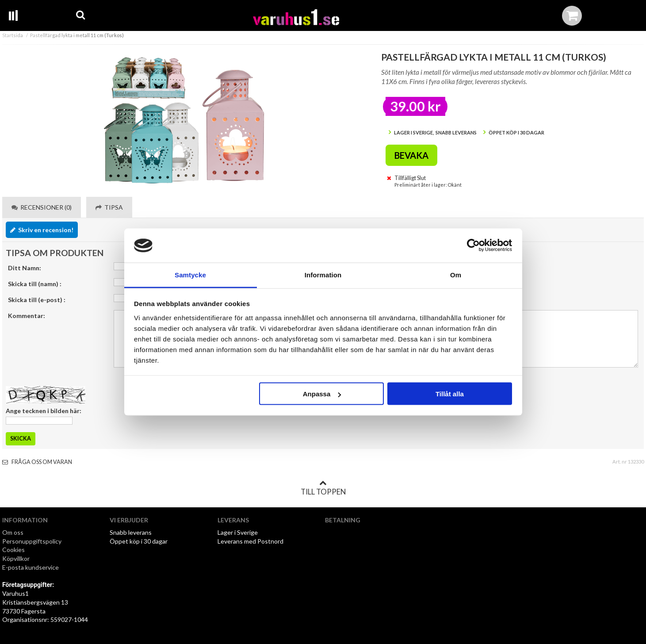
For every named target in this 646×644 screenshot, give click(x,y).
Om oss (13, 532)
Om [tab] (456, 274)
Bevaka (411, 155)
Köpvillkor (16, 558)
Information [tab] (323, 274)
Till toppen (323, 488)
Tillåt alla (450, 394)
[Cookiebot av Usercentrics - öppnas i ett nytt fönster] (473, 245)
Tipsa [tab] (109, 207)
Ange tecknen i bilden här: (44, 411)
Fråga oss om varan (37, 462)
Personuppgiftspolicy (32, 541)
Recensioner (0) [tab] (42, 207)
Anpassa (322, 394)
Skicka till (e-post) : (37, 300)
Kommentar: (27, 316)
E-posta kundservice (31, 567)
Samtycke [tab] (190, 274)
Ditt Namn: (25, 268)
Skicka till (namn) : (35, 284)
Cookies (13, 550)
